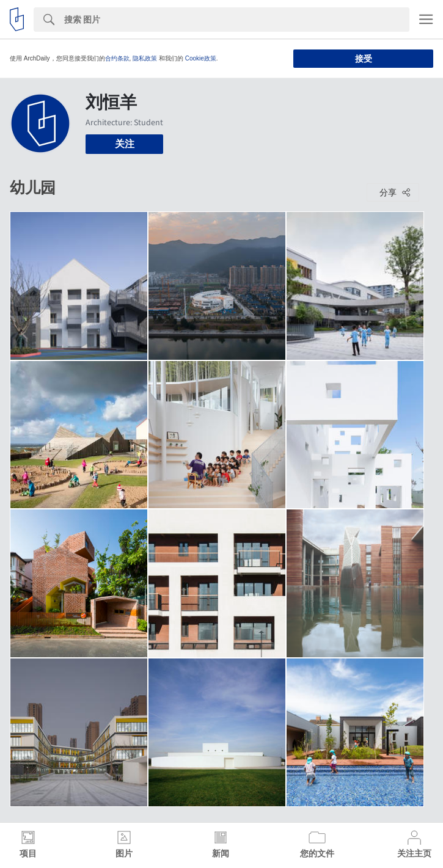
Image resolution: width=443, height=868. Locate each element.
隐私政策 (145, 58)
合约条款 (117, 58)
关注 (125, 144)
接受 (364, 59)
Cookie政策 (201, 58)
